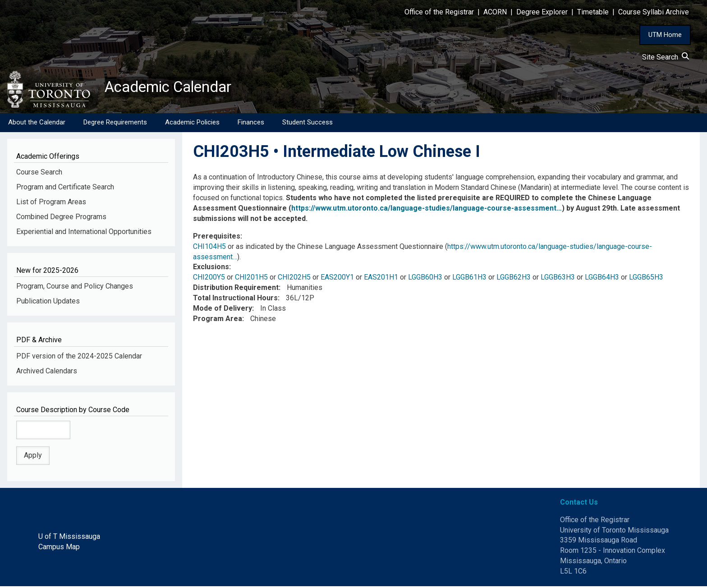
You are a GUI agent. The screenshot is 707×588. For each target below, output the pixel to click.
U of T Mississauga (69, 538)
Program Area (218, 320)
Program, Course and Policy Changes (75, 288)
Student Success (308, 124)
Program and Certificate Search (65, 189)
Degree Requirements (115, 124)
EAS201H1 (381, 279)
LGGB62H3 (514, 279)
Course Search (39, 174)
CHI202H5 (294, 279)
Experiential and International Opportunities (84, 233)
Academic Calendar (175, 88)
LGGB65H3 (646, 279)
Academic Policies (192, 124)
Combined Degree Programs (61, 218)
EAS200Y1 (337, 279)
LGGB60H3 (425, 279)
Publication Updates (48, 303)
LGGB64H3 (602, 279)
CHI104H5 (209, 248)
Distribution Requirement (236, 289)
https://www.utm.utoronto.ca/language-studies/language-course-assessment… (427, 210)
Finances (251, 124)
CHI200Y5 (209, 279)
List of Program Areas (51, 204)
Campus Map (59, 549)
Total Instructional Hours (235, 300)
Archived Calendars (47, 372)
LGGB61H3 (469, 279)
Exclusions (211, 269)
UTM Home (665, 35)
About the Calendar (37, 124)
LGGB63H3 (558, 279)
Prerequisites (217, 238)
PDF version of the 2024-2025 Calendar (79, 358)
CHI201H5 (251, 279)
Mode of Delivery (223, 310)
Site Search (666, 57)
